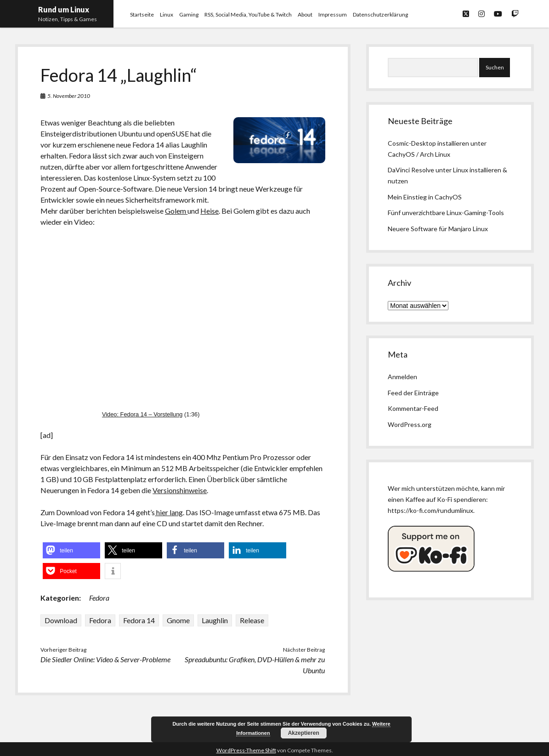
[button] (71, 550)
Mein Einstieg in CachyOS (425, 197)
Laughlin (215, 620)
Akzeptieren (304, 733)
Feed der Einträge (413, 393)
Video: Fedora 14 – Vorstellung (142, 414)
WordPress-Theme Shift (246, 750)
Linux (167, 14)
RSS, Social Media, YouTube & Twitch (248, 14)
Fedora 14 (139, 620)
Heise (209, 211)
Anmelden (402, 377)
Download (61, 620)
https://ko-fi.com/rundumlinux (430, 510)
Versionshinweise (180, 490)
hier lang (169, 512)
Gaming (189, 14)
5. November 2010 (69, 96)
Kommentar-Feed (413, 408)
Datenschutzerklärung (380, 14)
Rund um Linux (64, 9)
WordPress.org (410, 424)
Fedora (99, 598)
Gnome (178, 620)
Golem (176, 211)
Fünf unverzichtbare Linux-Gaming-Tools (446, 213)
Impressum (333, 14)
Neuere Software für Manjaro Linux (438, 229)
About (305, 14)
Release (252, 620)
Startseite (142, 14)
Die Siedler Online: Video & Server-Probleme (105, 659)
